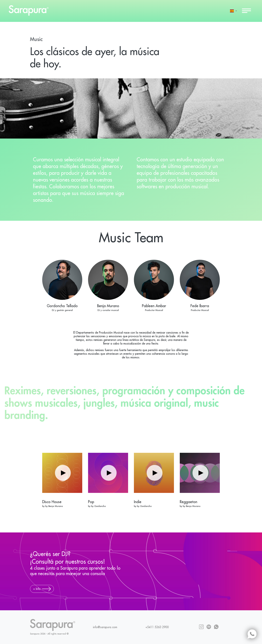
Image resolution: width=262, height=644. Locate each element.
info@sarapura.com (105, 627)
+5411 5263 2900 (157, 627)
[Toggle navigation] (247, 11)
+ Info (42, 589)
